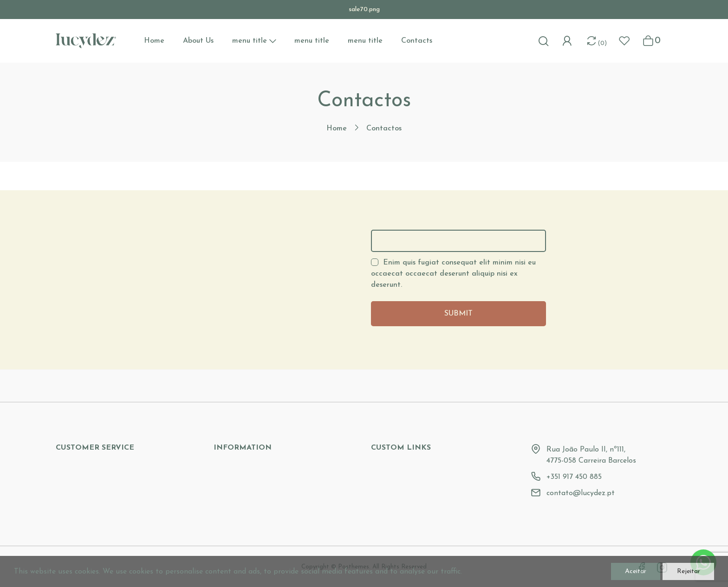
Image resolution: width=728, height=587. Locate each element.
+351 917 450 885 (574, 477)
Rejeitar (681, 570)
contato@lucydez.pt (581, 493)
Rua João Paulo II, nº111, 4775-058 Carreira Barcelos (591, 455)
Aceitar (615, 570)
